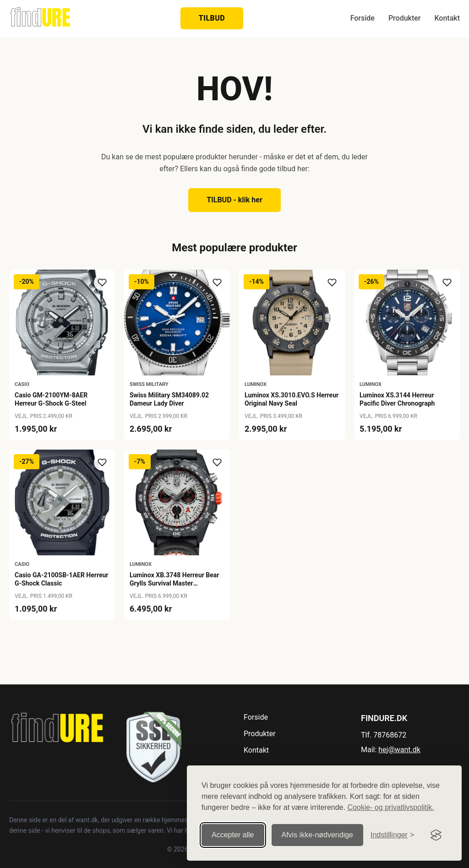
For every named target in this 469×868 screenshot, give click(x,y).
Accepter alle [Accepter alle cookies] (233, 835)
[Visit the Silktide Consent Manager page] (436, 835)
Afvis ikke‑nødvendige (318, 835)
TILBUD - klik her (234, 200)
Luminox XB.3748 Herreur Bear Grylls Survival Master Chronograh (174, 583)
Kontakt (447, 18)
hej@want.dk (399, 750)
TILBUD (212, 18)
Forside (363, 18)
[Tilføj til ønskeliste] (102, 282)
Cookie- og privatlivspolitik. (390, 807)
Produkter (405, 18)
